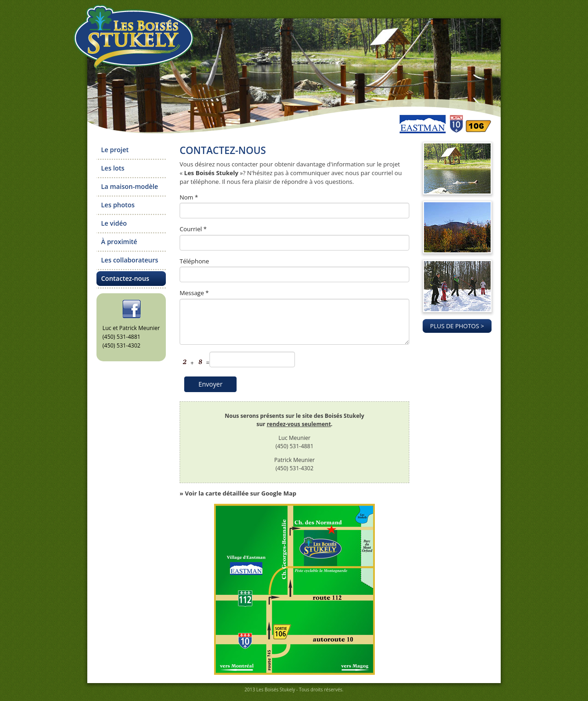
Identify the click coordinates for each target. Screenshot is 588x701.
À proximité (119, 242)
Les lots (113, 168)
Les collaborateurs (130, 260)
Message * (194, 293)
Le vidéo (114, 223)
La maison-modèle (130, 186)
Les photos (118, 205)
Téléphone (194, 261)
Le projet (115, 150)
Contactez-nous (125, 278)
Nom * (189, 197)
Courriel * (193, 229)
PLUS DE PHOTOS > (457, 326)
